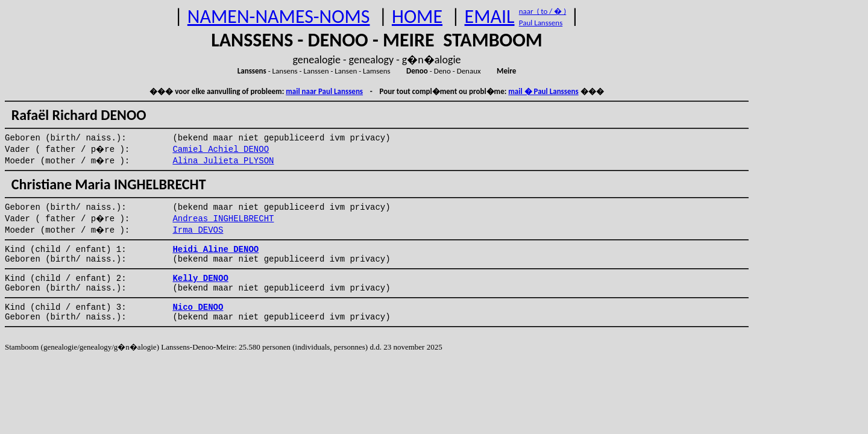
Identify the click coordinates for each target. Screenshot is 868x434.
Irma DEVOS (198, 230)
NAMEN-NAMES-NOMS (279, 17)
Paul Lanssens (541, 23)
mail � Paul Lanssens (543, 91)
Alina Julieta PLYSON (223, 161)
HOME (417, 17)
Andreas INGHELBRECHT (223, 219)
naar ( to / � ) (542, 11)
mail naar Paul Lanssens (324, 91)
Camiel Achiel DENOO (221, 149)
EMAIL (490, 17)
